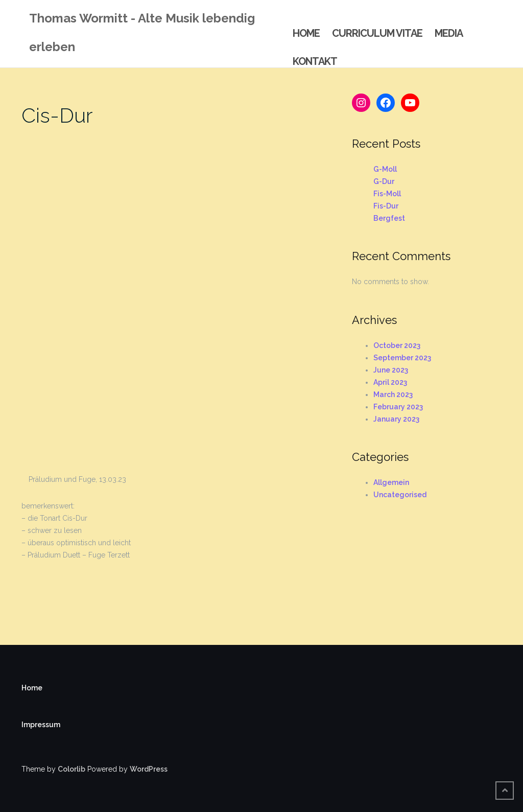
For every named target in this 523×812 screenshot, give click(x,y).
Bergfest (389, 218)
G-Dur (384, 181)
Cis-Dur (57, 115)
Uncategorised (400, 495)
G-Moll (385, 169)
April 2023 (390, 382)
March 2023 (393, 395)
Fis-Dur (386, 206)
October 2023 (397, 345)
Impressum (41, 725)
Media (449, 33)
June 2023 (391, 370)
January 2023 (396, 419)
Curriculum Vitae (377, 33)
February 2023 (398, 407)
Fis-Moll (387, 194)
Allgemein (391, 482)
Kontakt (315, 61)
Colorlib (72, 769)
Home (306, 33)
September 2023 (402, 358)
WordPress (149, 769)
